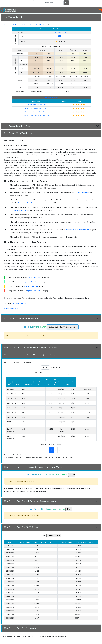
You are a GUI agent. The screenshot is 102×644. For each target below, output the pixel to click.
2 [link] (51, 443)
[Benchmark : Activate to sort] (41, 381)
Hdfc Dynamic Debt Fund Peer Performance (23, 318)
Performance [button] (88, 382)
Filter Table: (38, 373)
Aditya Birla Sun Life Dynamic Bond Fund (36, 116)
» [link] (64, 443)
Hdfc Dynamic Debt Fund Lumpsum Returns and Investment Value (33, 460)
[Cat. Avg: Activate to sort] (53, 381)
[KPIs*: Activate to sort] (16, 381)
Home (6, 25)
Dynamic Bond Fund (37, 25)
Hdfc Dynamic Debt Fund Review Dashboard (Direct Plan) (30, 355)
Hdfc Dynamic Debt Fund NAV (17, 126)
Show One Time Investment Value (47, 467)
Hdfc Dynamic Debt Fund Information (20, 621)
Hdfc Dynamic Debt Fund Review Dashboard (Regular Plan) (30, 347)
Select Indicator (35, 327)
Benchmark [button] (39, 382)
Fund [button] (29, 382)
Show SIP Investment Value (48, 502)
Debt (24, 25)
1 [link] (47, 443)
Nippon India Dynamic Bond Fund (36, 112)
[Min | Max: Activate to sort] (64, 381)
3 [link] (56, 443)
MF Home (15, 25)
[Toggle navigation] (100, 10)
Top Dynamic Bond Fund (51, 97)
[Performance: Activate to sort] (89, 381)
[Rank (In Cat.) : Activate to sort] (76, 381)
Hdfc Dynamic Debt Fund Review (18, 133)
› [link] (60, 443)
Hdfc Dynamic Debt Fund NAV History (21, 520)
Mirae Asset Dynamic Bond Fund (36, 108)
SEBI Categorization (11, 308)
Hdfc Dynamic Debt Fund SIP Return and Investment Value (30, 494)
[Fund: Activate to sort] (30, 381)
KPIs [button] (9, 382)
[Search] (48, 3)
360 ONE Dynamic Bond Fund (36, 105)
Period (44, 528)
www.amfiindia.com (20, 303)
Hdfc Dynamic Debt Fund (15, 17)
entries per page (56, 367)
